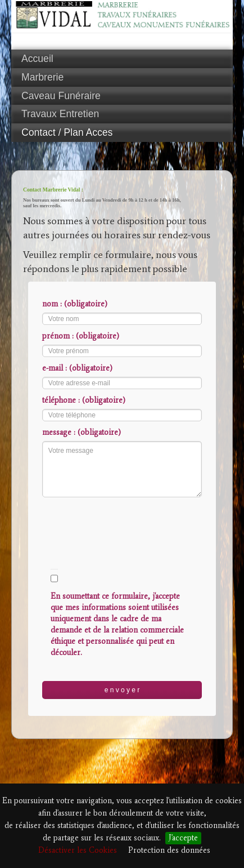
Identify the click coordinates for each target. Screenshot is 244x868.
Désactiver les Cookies (78, 850)
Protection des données (169, 850)
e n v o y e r (122, 690)
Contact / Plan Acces (67, 132)
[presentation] (128, 522)
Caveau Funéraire (61, 96)
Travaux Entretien (60, 114)
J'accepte (183, 838)
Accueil (37, 59)
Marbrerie (42, 77)
